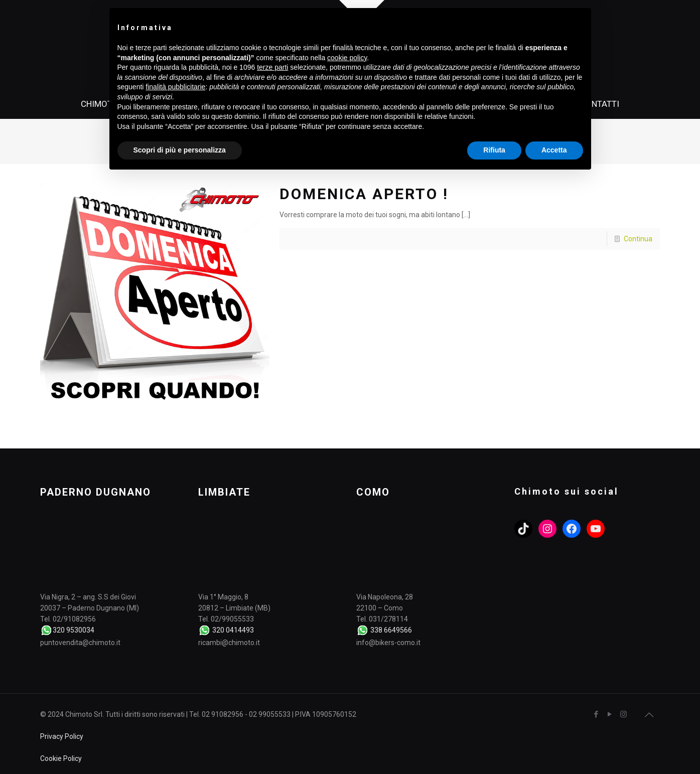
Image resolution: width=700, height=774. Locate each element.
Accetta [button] (554, 150)
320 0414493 (233, 630)
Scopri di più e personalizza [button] (180, 150)
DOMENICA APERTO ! (364, 194)
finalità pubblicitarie (175, 87)
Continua (638, 239)
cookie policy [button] (347, 58)
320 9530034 (74, 630)
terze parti (272, 67)
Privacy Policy (62, 736)
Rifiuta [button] (494, 150)
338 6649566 (391, 630)
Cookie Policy (61, 758)
